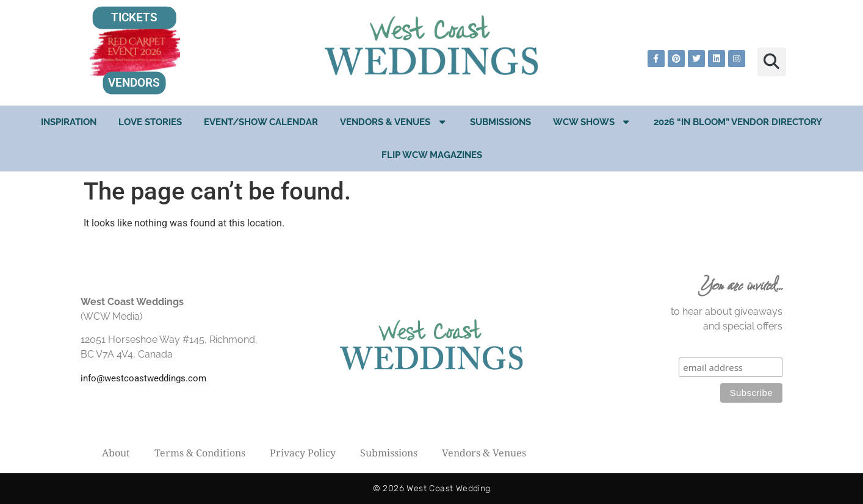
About (116, 453)
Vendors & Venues (394, 122)
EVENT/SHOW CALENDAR (261, 122)
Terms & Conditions (200, 453)
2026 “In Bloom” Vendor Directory (738, 122)
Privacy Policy (303, 453)
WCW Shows (593, 122)
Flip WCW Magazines (432, 155)
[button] (772, 62)
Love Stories (150, 122)
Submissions (500, 122)
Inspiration (69, 122)
